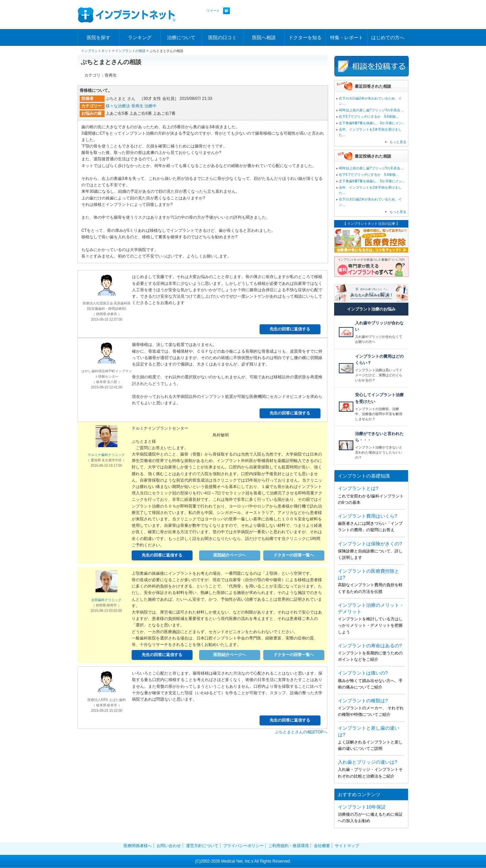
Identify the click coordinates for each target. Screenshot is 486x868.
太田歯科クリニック (106, 600)
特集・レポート (347, 37)
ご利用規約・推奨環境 (289, 846)
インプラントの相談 (130, 51)
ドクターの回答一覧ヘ (294, 555)
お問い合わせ (169, 846)
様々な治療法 (118, 106)
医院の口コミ (222, 37)
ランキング (140, 37)
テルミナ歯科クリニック (106, 455)
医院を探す (99, 37)
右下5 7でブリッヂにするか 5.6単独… (369, 117)
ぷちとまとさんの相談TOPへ (301, 732)
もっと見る (398, 142)
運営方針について (202, 846)
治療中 (151, 106)
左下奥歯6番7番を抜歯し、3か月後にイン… (372, 123)
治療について (181, 37)
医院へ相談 (264, 37)
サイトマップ (347, 846)
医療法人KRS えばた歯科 (106, 700)
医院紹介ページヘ (230, 555)
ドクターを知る (305, 37)
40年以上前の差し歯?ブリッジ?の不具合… (371, 110)
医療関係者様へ (138, 846)
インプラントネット (96, 51)
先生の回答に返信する (290, 329)
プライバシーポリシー (243, 846)
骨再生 (137, 106)
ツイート (213, 11)
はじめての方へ (388, 37)
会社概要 (322, 846)
